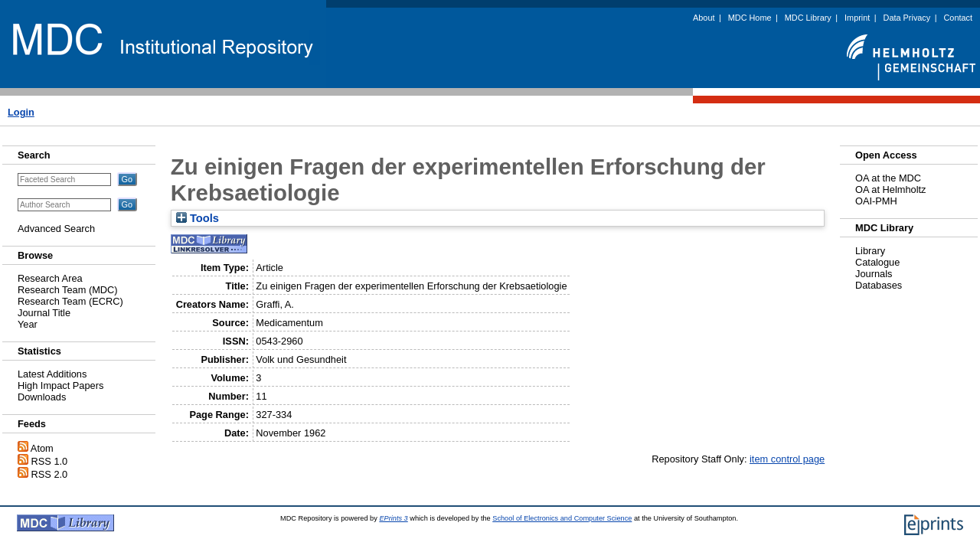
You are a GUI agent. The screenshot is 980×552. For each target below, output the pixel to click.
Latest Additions (52, 374)
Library (870, 251)
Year (28, 324)
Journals (874, 274)
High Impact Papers (60, 385)
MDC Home (750, 18)
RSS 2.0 (50, 474)
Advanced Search (56, 229)
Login (21, 112)
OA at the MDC (888, 178)
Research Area (50, 278)
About (704, 18)
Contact (958, 18)
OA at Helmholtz (890, 189)
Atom (42, 448)
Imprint (857, 18)
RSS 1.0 (50, 461)
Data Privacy (907, 18)
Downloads (42, 397)
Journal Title (44, 313)
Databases (879, 285)
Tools (198, 218)
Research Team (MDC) (68, 290)
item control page (787, 459)
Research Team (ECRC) (70, 301)
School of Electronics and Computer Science (562, 518)
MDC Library (808, 18)
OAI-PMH (876, 201)
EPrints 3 (393, 518)
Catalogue (877, 262)
